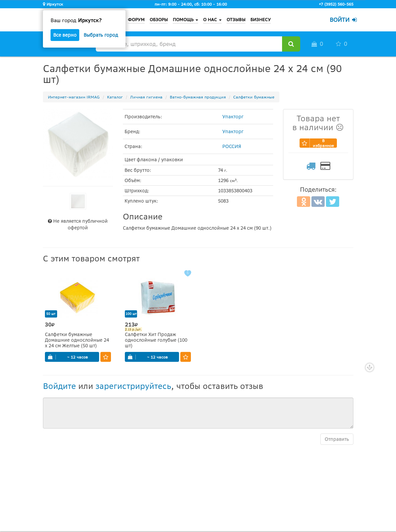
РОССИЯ (232, 146)
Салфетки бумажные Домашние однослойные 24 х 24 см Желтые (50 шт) (77, 340)
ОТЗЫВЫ (236, 20)
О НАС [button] (212, 20)
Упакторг (233, 117)
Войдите (59, 386)
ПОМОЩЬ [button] (185, 20)
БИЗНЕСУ (261, 20)
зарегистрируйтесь (133, 386)
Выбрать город (101, 35)
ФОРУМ (136, 20)
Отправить (337, 439)
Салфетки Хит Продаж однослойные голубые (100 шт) (156, 340)
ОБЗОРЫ (159, 20)
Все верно (65, 35)
